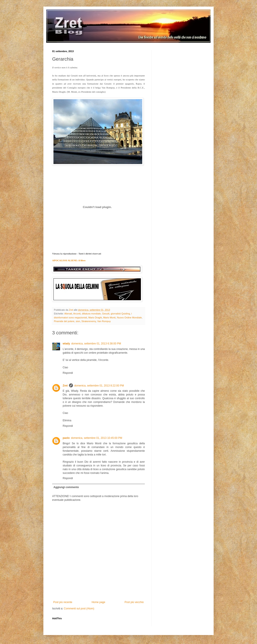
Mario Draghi (95, 318)
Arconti (77, 314)
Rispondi (68, 373)
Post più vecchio (134, 602)
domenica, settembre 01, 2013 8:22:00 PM (99, 386)
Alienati (68, 314)
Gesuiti (106, 314)
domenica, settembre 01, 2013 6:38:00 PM (96, 344)
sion (78, 321)
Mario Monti (109, 318)
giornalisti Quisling (120, 314)
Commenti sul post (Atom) (79, 609)
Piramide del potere (64, 321)
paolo (66, 438)
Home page (98, 602)
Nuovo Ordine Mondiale (129, 318)
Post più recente (63, 602)
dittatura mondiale (91, 314)
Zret (65, 386)
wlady (66, 344)
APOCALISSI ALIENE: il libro (69, 260)
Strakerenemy (89, 321)
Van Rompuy (104, 321)
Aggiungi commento (66, 487)
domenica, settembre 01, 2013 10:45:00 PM (97, 438)
